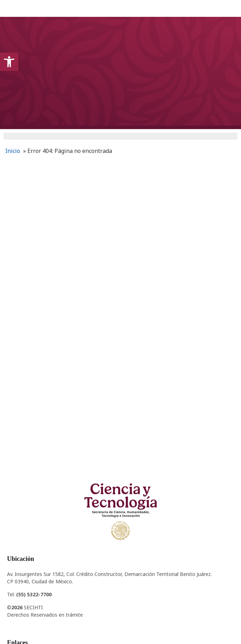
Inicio (13, 151)
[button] (9, 62)
